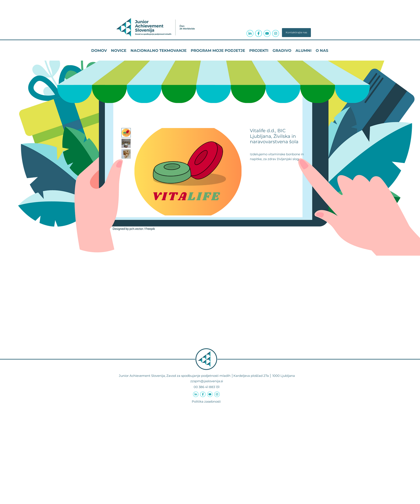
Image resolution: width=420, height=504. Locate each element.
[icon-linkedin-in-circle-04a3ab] (250, 33)
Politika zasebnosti (206, 401)
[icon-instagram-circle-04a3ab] (276, 33)
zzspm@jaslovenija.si (207, 381)
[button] (296, 33)
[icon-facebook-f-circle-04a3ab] (259, 33)
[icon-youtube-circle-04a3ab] (267, 33)
